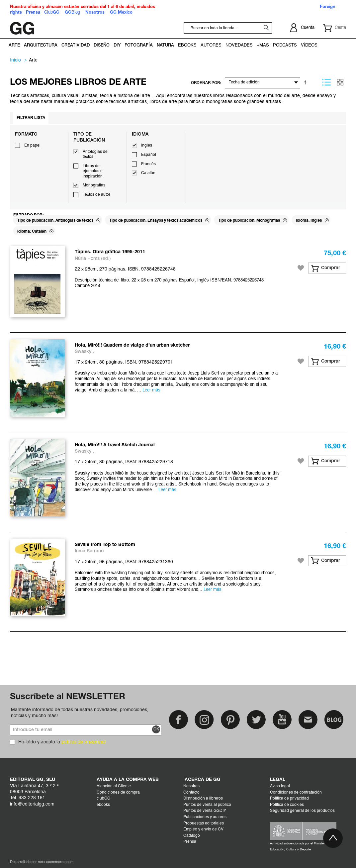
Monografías (94, 185)
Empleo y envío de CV (203, 829)
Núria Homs (87, 259)
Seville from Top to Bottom (105, 545)
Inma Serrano (89, 551)
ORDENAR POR (205, 83)
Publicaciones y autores (205, 817)
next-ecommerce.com (56, 862)
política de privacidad (84, 742)
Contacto (191, 793)
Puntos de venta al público (207, 805)
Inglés (147, 146)
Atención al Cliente (114, 786)
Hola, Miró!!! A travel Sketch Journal (115, 445)
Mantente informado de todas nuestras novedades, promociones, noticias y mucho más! (80, 713)
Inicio (15, 60)
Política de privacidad (289, 799)
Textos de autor (96, 195)
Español (149, 155)
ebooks (103, 805)
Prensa (190, 842)
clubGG (103, 799)
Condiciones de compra (118, 793)
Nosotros (191, 786)
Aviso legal (280, 786)
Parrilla (340, 82)
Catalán (148, 173)
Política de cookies (287, 805)
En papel (32, 146)
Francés (148, 164)
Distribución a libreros (203, 799)
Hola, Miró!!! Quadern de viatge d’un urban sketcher (132, 345)
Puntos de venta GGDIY (205, 811)
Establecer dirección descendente (307, 82)
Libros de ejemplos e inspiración (93, 171)
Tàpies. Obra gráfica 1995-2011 (110, 252)
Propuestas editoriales (204, 823)
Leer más (151, 390)
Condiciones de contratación (296, 793)
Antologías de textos (95, 155)
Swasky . (84, 352)
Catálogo (192, 836)
